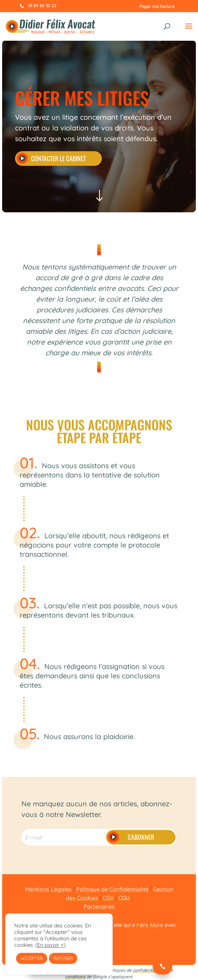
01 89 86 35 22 (42, 6)
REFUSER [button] (63, 958)
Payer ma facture (157, 6)
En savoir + (50, 945)
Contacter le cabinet (58, 158)
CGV (108, 898)
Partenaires (99, 906)
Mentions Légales (48, 889)
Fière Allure (150, 925)
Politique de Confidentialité (112, 889)
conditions (75, 977)
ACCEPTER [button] (32, 958)
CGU (124, 898)
